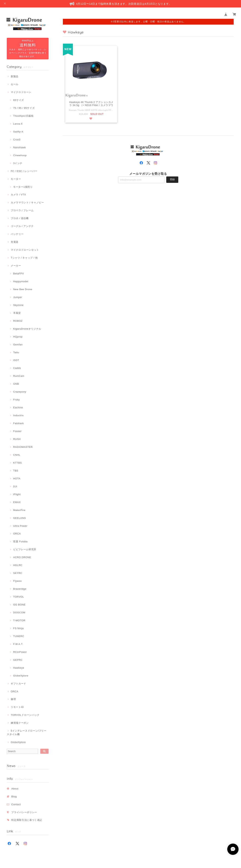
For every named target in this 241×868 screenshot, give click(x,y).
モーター (16, 179)
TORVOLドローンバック (25, 715)
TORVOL (19, 597)
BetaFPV (19, 274)
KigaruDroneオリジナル (27, 329)
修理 (13, 699)
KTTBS (18, 463)
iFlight (17, 494)
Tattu (16, 352)
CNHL (17, 455)
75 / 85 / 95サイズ (24, 108)
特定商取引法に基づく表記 (27, 820)
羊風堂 (17, 313)
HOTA (17, 479)
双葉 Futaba (20, 541)
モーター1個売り (23, 187)
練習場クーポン (20, 723)
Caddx (17, 368)
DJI (15, 486)
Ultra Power (20, 526)
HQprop (18, 337)
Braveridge (20, 589)
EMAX (17, 502)
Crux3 (17, 140)
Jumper (18, 297)
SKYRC (18, 573)
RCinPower (20, 652)
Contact (16, 804)
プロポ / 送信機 (20, 218)
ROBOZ (18, 321)
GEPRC (18, 660)
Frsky (16, 400)
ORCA (17, 534)
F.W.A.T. (18, 644)
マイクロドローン (21, 92)
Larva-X (18, 124)
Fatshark (18, 423)
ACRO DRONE (22, 557)
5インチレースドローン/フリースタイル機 (27, 732)
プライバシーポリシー (24, 812)
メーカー (16, 266)
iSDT (16, 360)
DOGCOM (19, 613)
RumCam (19, 376)
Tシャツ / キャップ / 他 (24, 258)
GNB (16, 384)
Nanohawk (19, 147)
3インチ (18, 163)
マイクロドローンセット (25, 250)
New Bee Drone (23, 289)
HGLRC (18, 565)
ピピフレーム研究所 (25, 549)
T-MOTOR (19, 620)
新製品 (15, 76)
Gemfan (18, 345)
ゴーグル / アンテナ (22, 226)
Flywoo (17, 581)
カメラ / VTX (18, 195)
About (15, 789)
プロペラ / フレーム (22, 210)
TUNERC (19, 636)
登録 (172, 180)
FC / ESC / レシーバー (24, 171)
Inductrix (18, 415)
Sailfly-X (18, 132)
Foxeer (17, 431)
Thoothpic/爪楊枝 (23, 116)
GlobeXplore (21, 676)
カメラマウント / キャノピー (27, 202)
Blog (14, 796)
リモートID (17, 707)
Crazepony (20, 392)
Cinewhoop (20, 155)
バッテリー (17, 234)
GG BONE (19, 605)
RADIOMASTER (23, 447)
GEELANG (20, 518)
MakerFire (19, 510)
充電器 (15, 242)
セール (15, 84)
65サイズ (19, 100)
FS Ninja (18, 628)
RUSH (17, 439)
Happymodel (21, 281)
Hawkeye (19, 668)
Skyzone (18, 305)
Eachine (18, 408)
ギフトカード (18, 684)
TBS (16, 471)
